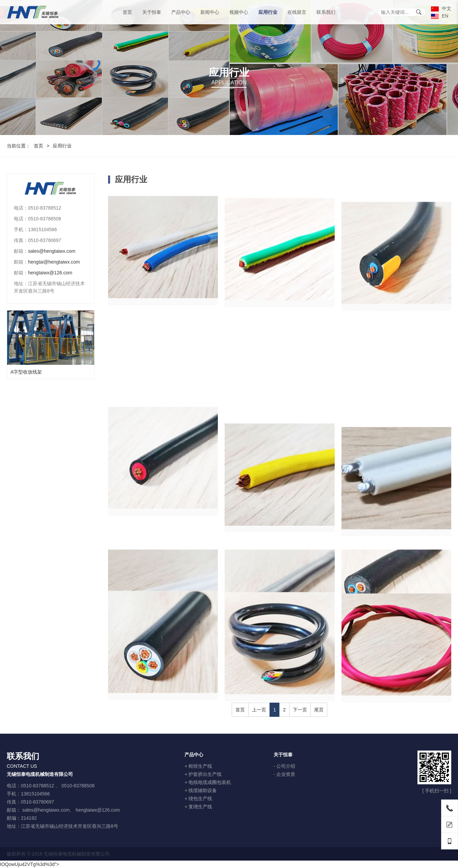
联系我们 (326, 12)
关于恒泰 (152, 12)
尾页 (319, 710)
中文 (441, 8)
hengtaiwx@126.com (45, 273)
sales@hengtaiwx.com (47, 251)
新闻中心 (210, 12)
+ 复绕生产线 (198, 807)
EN (440, 16)
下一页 (300, 710)
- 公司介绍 (285, 766)
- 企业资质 (285, 774)
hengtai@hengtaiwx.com (49, 262)
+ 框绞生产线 (198, 766)
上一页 (259, 710)
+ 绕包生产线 (198, 798)
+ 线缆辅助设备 (201, 790)
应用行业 (268, 12)
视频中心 (239, 12)
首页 (127, 12)
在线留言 (297, 12)
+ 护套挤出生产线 (203, 774)
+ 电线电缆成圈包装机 (208, 782)
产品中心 (181, 12)
